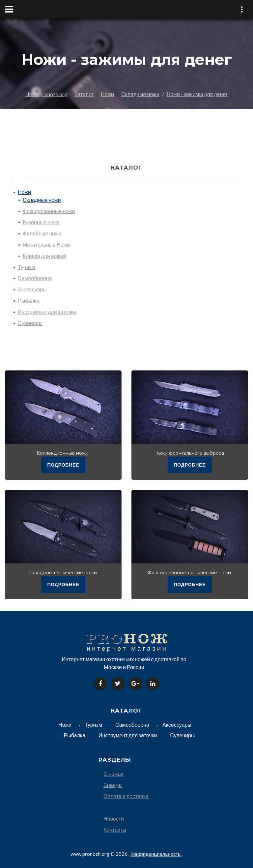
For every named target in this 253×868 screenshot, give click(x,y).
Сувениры (30, 323)
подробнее (63, 464)
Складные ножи (140, 94)
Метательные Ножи (46, 244)
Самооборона (35, 278)
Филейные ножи (42, 233)
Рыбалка (28, 300)
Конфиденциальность (156, 853)
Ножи (107, 94)
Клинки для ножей (44, 256)
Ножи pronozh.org (46, 94)
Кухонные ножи (41, 222)
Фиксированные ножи (49, 211)
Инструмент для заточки (47, 312)
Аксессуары (32, 289)
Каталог (84, 94)
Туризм (27, 267)
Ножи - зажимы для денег (197, 94)
